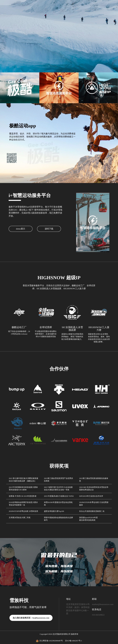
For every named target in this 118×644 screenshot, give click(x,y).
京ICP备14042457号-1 (74, 641)
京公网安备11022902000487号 (50, 641)
